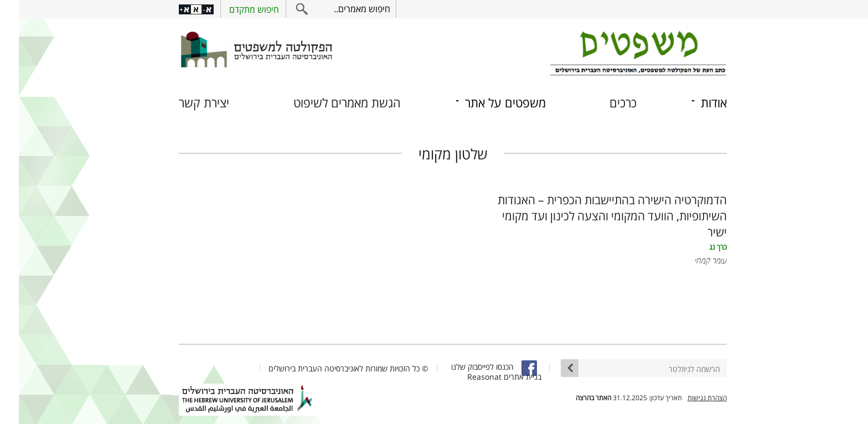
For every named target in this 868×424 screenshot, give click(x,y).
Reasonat (466, 377)
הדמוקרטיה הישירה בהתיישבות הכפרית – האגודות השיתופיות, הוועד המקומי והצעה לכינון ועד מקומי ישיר (593, 216)
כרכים (604, 103)
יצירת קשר (185, 103)
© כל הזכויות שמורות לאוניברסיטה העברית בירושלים (330, 368)
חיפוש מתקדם (235, 9)
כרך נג (699, 247)
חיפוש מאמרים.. (343, 9)
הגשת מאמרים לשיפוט (328, 103)
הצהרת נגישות (688, 398)
